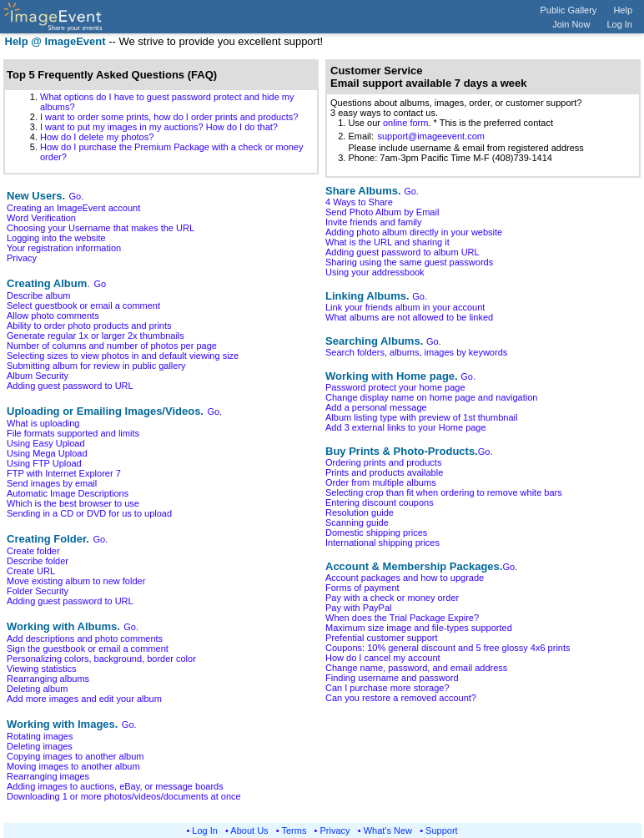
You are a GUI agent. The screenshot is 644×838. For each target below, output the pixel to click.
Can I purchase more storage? (387, 688)
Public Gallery (569, 10)
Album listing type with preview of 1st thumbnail (422, 417)
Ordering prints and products (383, 462)
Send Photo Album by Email (382, 212)
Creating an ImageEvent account (73, 208)
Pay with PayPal (358, 608)
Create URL (31, 571)
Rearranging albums (48, 679)
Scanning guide (357, 522)
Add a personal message (376, 407)
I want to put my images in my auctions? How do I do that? (159, 127)
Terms (294, 830)
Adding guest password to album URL (402, 252)
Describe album (38, 295)
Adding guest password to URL (70, 386)
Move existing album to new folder (76, 581)
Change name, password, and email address (416, 668)
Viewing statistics (42, 669)
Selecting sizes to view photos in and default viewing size (123, 356)
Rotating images (40, 736)
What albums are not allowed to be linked (409, 317)
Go (100, 284)
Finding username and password (392, 678)
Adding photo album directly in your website (414, 232)
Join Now (571, 24)
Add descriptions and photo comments (85, 639)
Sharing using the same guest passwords (409, 262)
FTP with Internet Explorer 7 (64, 473)
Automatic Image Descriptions (68, 493)
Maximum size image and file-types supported (419, 628)
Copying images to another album (75, 756)
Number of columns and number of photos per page (112, 346)
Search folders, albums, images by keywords (416, 352)
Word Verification (41, 218)
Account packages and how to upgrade (405, 578)
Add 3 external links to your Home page (406, 427)
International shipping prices (382, 543)
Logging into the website (56, 238)
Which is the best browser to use (73, 503)
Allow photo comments (53, 316)
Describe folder (38, 561)
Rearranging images (48, 776)
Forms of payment (362, 588)
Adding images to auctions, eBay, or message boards (115, 786)
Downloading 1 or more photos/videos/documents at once (124, 796)
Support (442, 830)
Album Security (38, 376)
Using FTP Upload (44, 463)
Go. (77, 196)
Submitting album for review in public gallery (96, 366)
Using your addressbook (375, 272)
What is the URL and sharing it (387, 242)
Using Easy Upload (46, 443)
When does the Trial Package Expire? (402, 618)
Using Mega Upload (47, 453)
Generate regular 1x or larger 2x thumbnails (96, 336)
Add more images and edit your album (84, 699)
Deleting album (37, 689)
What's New (388, 830)
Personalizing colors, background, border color (101, 659)
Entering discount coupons (380, 502)
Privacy (22, 258)
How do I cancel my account (383, 658)
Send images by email (52, 483)
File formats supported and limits (73, 433)
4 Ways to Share (359, 202)
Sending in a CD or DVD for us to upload (89, 513)
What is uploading (43, 423)
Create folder (33, 551)
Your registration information (64, 248)
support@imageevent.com (431, 136)
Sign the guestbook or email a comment (88, 649)
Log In (619, 24)
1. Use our (357, 123)
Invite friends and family (374, 222)
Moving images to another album (73, 766)
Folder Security (38, 591)
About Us (249, 830)
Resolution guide (360, 512)
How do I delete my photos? (97, 137)
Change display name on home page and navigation (431, 397)
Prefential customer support (382, 638)
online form (405, 123)
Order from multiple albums (381, 482)
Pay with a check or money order (392, 598)
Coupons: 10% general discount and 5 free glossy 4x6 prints (448, 648)
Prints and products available (384, 472)
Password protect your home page (395, 387)
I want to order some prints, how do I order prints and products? (169, 117)
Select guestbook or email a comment (83, 305)
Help (623, 10)
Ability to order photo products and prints (89, 326)
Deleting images (40, 746)
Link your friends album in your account (405, 307)
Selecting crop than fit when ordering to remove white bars (444, 492)
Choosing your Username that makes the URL (101, 228)
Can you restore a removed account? (401, 698)
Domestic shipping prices (376, 533)
